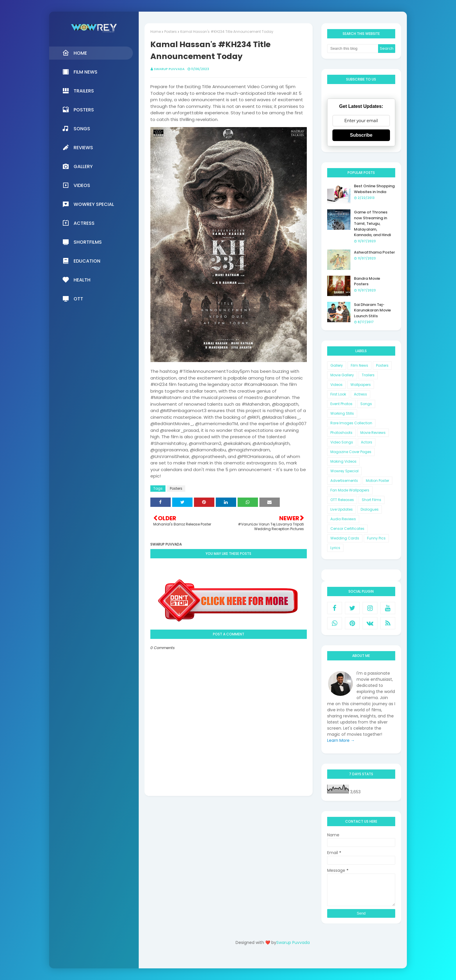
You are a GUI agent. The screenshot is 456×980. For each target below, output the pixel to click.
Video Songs (342, 442)
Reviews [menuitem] (78, 147)
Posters (171, 32)
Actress (360, 394)
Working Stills (342, 413)
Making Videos (343, 461)
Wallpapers (361, 385)
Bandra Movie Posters (367, 281)
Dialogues (370, 509)
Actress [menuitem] (78, 223)
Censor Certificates (347, 529)
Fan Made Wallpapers (350, 490)
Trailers (368, 375)
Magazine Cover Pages (351, 452)
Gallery (337, 365)
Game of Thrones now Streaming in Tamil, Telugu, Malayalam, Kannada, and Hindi (372, 223)
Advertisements (344, 481)
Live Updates (342, 509)
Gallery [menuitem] (78, 166)
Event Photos (341, 404)
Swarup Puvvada (169, 69)
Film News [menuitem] (80, 72)
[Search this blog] (353, 49)
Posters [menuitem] (78, 110)
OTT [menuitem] (73, 299)
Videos (336, 385)
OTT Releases (342, 500)
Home (156, 32)
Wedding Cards (345, 538)
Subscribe (361, 135)
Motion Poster (377, 481)
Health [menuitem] (76, 280)
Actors (367, 442)
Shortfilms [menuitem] (82, 242)
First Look (338, 394)
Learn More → (341, 740)
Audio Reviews (343, 519)
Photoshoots (341, 433)
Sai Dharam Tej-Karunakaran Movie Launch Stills (372, 310)
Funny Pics (376, 538)
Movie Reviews (373, 433)
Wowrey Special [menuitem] (88, 204)
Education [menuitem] (81, 261)
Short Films (372, 500)
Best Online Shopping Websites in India (374, 189)
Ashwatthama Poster (374, 252)
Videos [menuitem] (76, 185)
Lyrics (335, 548)
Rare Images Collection (351, 423)
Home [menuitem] (75, 53)
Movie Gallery (342, 375)
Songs (366, 404)
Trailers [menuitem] (78, 91)
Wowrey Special (344, 471)
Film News (359, 365)
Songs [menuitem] (76, 129)
